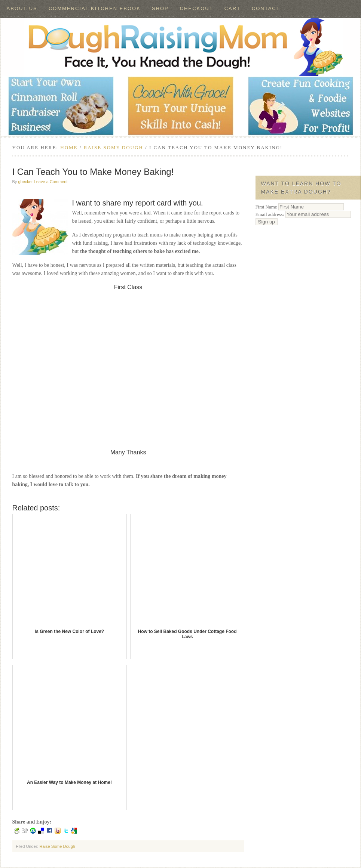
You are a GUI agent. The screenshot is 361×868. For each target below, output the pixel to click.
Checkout (197, 8)
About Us (22, 8)
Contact (266, 8)
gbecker (25, 182)
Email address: (303, 214)
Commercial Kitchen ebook (95, 8)
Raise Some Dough (57, 846)
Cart (232, 8)
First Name (266, 207)
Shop (160, 8)
